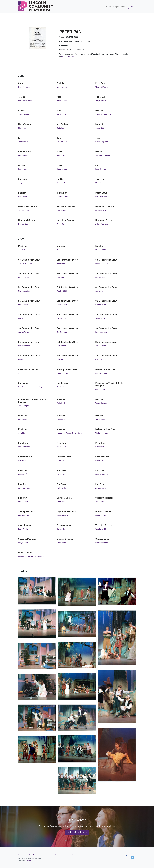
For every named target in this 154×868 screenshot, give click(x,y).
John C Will (61, 155)
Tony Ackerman (101, 403)
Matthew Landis (63, 197)
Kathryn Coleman (102, 474)
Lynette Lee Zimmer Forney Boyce (31, 387)
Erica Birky (61, 474)
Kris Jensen (23, 169)
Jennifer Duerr (24, 210)
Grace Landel (62, 305)
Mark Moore (23, 128)
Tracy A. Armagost (25, 264)
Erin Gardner (61, 210)
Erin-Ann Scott (24, 224)
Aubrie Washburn (102, 224)
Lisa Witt (60, 359)
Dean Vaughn (23, 502)
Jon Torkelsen (101, 346)
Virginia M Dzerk (101, 433)
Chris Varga (61, 419)
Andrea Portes (24, 332)
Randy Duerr (23, 197)
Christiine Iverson (63, 403)
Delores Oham (62, 318)
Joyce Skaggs (62, 224)
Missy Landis (62, 87)
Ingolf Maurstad (24, 87)
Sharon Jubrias (24, 291)
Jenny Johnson (101, 277)
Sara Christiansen (25, 447)
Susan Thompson (25, 114)
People (116, 7)
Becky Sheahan (24, 346)
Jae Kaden (99, 291)
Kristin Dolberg (24, 277)
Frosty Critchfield (102, 264)
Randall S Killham (63, 291)
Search (132, 7)
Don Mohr (22, 318)
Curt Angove (100, 389)
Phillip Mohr (61, 488)
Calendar (41, 855)
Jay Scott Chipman (102, 155)
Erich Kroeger (62, 142)
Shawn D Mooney (102, 87)
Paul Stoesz (61, 346)
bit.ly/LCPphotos (68, 57)
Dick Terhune (23, 155)
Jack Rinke (22, 433)
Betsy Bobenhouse (102, 543)
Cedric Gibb (100, 128)
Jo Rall (21, 373)
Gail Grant (61, 277)
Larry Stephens (101, 332)
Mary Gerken (23, 543)
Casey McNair (101, 210)
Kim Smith (61, 387)
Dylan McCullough (102, 197)
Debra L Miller (101, 305)
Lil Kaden (60, 461)
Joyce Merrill (62, 250)
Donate (32, 855)
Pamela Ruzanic (63, 373)
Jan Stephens (62, 332)
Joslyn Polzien (101, 101)
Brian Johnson (101, 169)
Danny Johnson (63, 169)
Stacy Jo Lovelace (25, 101)
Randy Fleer (23, 419)
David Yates (61, 543)
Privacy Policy (71, 855)
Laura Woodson (101, 373)
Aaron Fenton (62, 101)
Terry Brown (23, 183)
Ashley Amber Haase (103, 114)
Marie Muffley (100, 515)
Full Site (108, 7)
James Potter (100, 318)
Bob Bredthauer (63, 264)
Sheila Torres (100, 419)
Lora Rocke (100, 461)
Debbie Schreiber (63, 183)
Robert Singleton (102, 142)
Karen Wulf (22, 359)
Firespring (28, 860)
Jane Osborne (23, 250)
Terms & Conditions (55, 855)
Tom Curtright (23, 406)
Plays (123, 7)
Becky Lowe (61, 447)
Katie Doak (61, 128)
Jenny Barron (23, 142)
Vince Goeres (23, 305)
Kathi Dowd (61, 502)
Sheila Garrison (101, 183)
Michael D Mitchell (102, 250)
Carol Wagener (101, 359)
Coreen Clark (62, 529)
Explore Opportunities (77, 832)
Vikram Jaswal (62, 114)
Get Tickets (22, 855)
